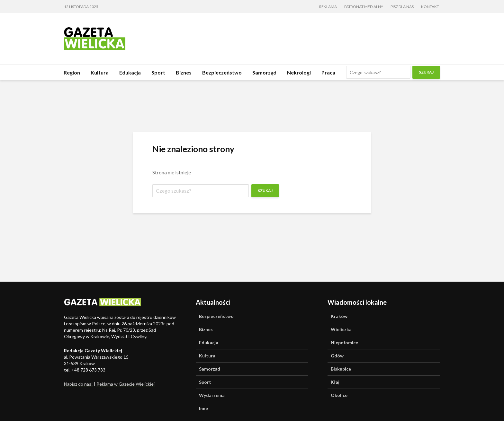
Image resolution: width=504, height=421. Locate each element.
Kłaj (335, 382)
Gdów (337, 356)
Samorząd (264, 72)
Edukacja (130, 72)
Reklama (328, 7)
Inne (203, 408)
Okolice (339, 395)
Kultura (100, 72)
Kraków (339, 316)
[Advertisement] (323, 38)
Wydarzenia (212, 395)
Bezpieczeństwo (222, 72)
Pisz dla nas (402, 7)
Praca (328, 72)
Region (72, 72)
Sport (158, 72)
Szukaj (426, 72)
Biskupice (341, 369)
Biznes (184, 72)
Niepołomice (344, 342)
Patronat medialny (364, 7)
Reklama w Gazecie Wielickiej (126, 384)
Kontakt (430, 7)
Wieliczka (341, 329)
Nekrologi (299, 72)
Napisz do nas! (78, 384)
